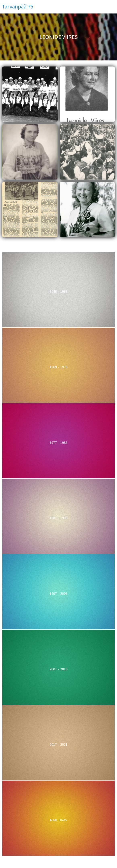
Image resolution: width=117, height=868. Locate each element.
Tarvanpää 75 (18, 6)
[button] (30, 94)
